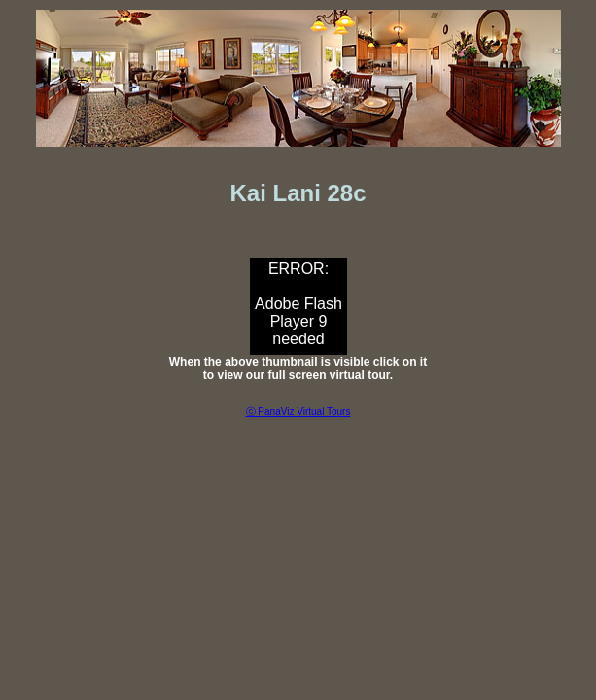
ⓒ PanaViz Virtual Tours (298, 412)
